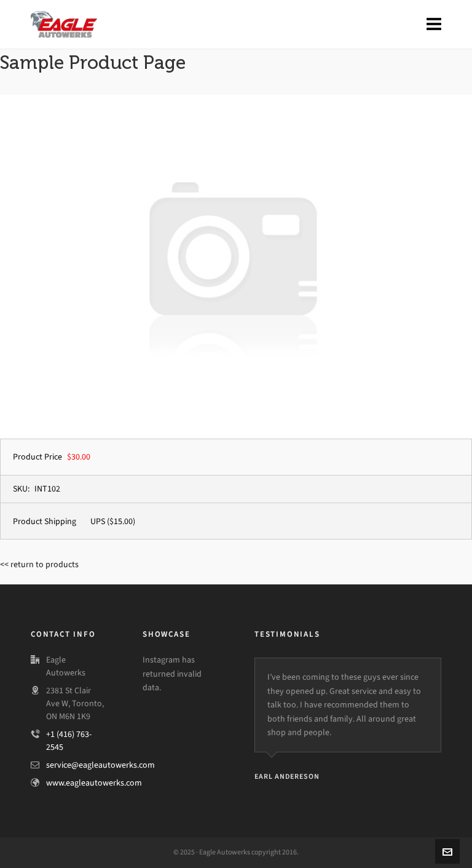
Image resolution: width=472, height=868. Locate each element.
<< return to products (39, 564)
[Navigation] (434, 25)
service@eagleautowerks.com (100, 765)
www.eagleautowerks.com (94, 783)
